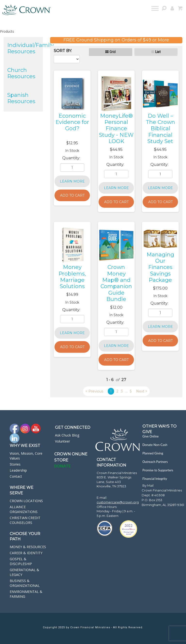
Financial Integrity (155, 479)
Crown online (71, 454)
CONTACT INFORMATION (111, 462)
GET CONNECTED (73, 427)
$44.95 (116, 149)
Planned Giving (153, 453)
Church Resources (21, 73)
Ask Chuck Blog (67, 435)
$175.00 (160, 288)
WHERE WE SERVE (22, 490)
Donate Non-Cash (155, 445)
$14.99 (72, 295)
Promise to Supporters (158, 470)
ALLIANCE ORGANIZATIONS (24, 509)
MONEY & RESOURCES (28, 547)
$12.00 (116, 307)
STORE (61, 460)
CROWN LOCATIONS (26, 501)
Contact (16, 476)
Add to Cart (72, 195)
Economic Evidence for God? (72, 122)
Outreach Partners (155, 462)
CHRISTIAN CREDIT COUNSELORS (25, 520)
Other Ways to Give (159, 429)
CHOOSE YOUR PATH (25, 537)
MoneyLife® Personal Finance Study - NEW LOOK (116, 129)
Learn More (72, 181)
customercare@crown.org (118, 502)
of (117, 380)
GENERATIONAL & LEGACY (24, 572)
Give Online (151, 436)
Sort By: (63, 51)
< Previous (94, 391)
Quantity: (72, 158)
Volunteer (62, 441)
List (158, 52)
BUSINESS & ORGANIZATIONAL (25, 583)
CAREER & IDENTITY (26, 553)
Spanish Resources (21, 98)
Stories (15, 464)
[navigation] (155, 9)
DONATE (62, 466)
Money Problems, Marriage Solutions (72, 277)
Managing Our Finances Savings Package (160, 267)
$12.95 (72, 143)
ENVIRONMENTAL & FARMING (26, 594)
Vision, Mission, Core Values (26, 456)
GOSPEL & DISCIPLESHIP (21, 561)
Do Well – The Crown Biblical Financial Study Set (160, 129)
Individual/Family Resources (31, 48)
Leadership (18, 470)
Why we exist (25, 446)
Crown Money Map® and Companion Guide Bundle (116, 283)
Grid (112, 52)
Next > (142, 391)
